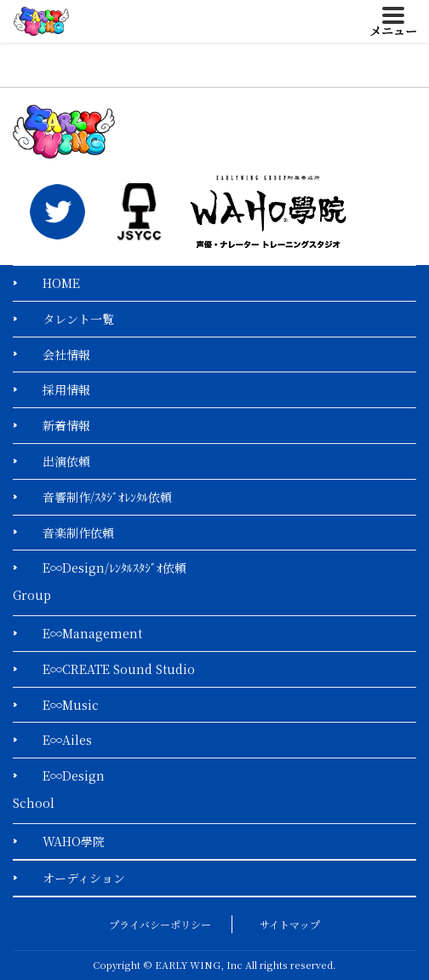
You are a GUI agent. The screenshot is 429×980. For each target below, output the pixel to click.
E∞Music (71, 705)
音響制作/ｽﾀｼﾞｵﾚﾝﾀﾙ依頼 (107, 497)
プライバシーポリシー (160, 924)
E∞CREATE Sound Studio (119, 669)
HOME (61, 283)
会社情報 (66, 355)
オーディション (84, 878)
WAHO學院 (74, 841)
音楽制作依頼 (78, 533)
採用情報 (66, 389)
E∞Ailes (67, 740)
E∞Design (74, 775)
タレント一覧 (78, 319)
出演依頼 (66, 461)
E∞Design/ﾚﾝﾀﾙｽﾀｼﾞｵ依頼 (114, 568)
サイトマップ (290, 924)
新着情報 (66, 425)
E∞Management (92, 633)
